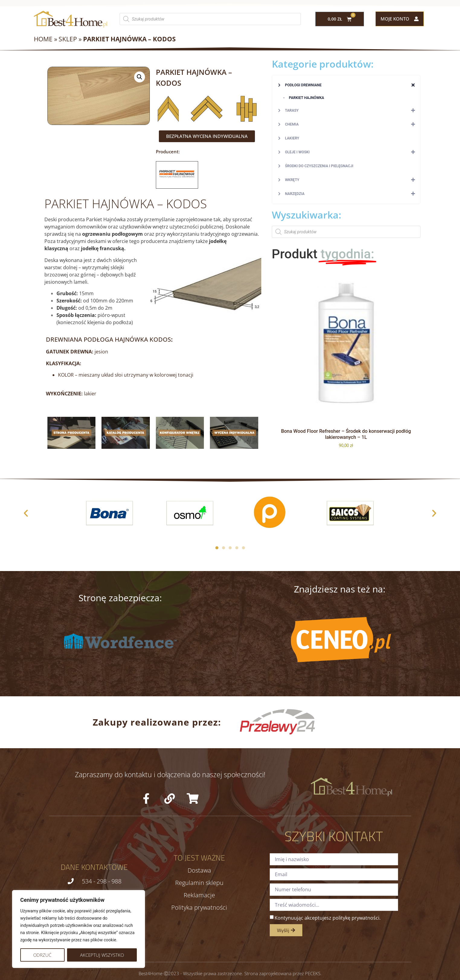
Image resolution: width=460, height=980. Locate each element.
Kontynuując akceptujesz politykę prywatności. (328, 918)
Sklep (68, 39)
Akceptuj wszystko (102, 955)
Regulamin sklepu (199, 883)
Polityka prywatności (199, 908)
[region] (79, 929)
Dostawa (199, 870)
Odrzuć (42, 955)
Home (43, 39)
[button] (140, 77)
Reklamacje (199, 895)
